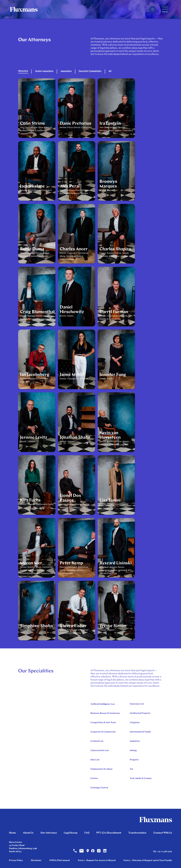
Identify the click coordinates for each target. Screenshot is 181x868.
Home (12, 833)
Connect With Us (163, 833)
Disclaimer (36, 860)
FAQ (87, 833)
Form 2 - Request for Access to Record (97, 860)
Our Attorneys (49, 833)
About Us (28, 833)
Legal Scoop (71, 833)
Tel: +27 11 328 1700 (163, 852)
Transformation (137, 833)
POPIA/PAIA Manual (60, 860)
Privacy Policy (16, 860)
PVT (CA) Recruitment (109, 833)
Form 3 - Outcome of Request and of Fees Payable (148, 860)
